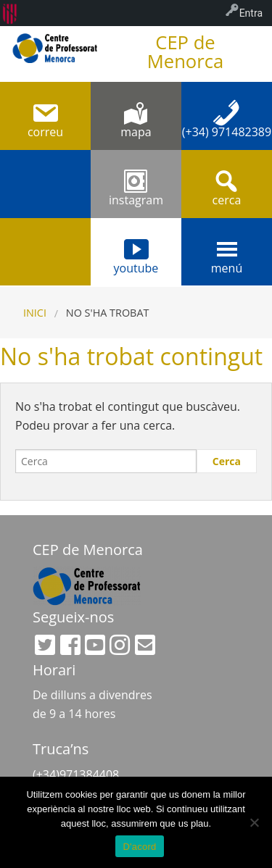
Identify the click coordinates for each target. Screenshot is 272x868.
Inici (35, 313)
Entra (251, 13)
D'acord (139, 847)
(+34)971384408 (76, 775)
